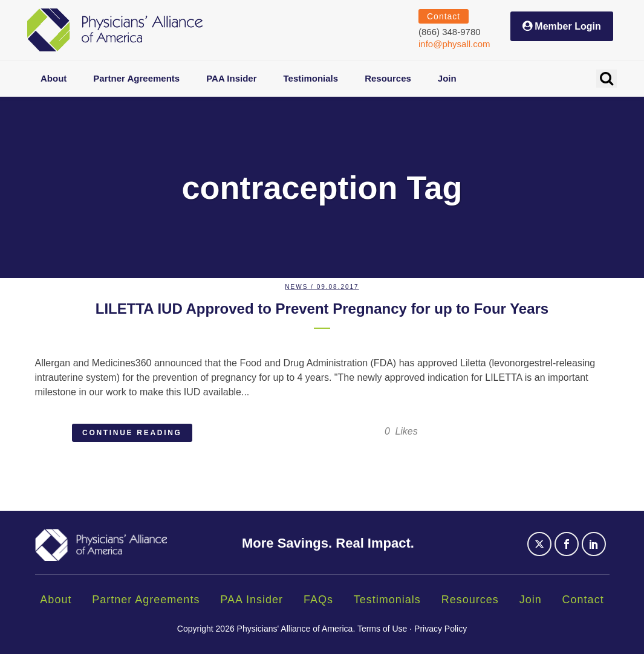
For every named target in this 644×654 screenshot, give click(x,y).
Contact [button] (444, 16)
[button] (607, 79)
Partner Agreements (146, 600)
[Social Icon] (541, 551)
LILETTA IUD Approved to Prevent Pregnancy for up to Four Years (322, 309)
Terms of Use (382, 629)
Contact (583, 600)
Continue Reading (132, 433)
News (296, 287)
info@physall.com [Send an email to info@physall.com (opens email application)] (454, 44)
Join (531, 600)
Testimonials (387, 600)
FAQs (318, 600)
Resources (470, 600)
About (56, 600)
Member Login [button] (568, 26)
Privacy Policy (441, 629)
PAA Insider (252, 600)
